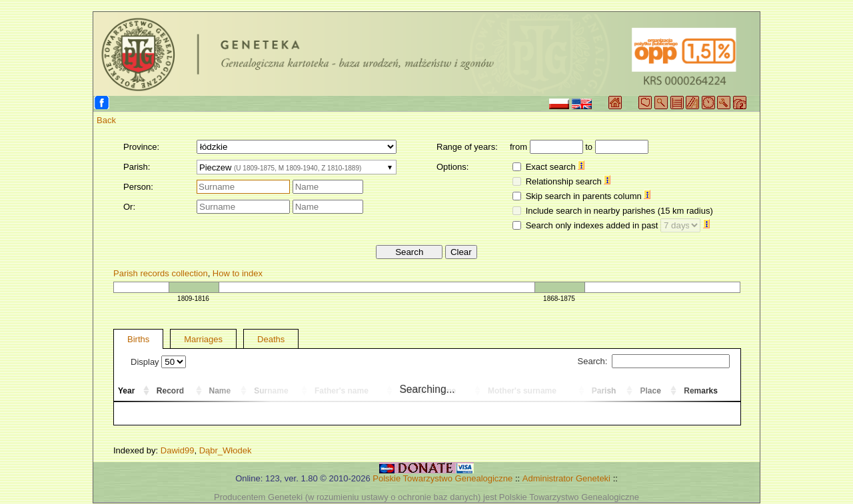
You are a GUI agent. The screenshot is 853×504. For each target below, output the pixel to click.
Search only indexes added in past (618, 225)
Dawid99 (178, 450)
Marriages (203, 339)
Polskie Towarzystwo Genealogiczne (442, 478)
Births (138, 339)
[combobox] (297, 167)
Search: (654, 361)
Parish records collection (161, 273)
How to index (238, 273)
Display (158, 362)
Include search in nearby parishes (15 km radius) (619, 211)
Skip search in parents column (588, 196)
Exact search (555, 167)
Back (106, 120)
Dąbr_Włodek (226, 450)
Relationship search (568, 181)
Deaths (271, 339)
